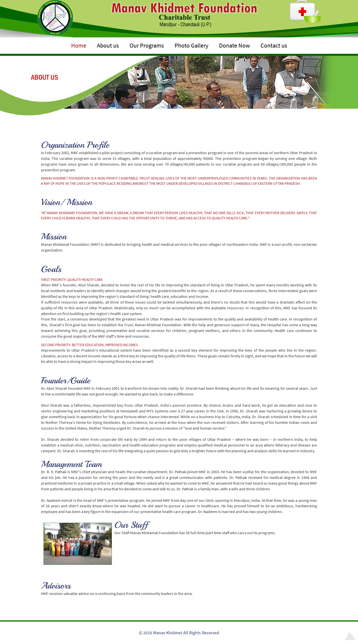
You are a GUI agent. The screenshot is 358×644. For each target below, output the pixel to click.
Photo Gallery (191, 45)
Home (79, 45)
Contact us (274, 45)
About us (108, 45)
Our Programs (147, 45)
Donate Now (234, 45)
